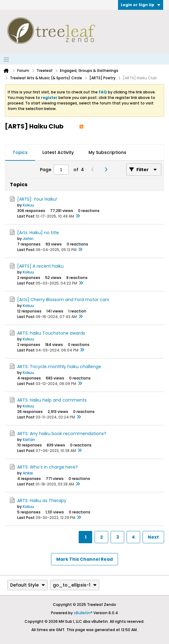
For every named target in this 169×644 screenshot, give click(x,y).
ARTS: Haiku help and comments (52, 400)
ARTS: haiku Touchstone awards (51, 333)
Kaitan (29, 440)
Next (153, 537)
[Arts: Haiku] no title (38, 233)
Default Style (28, 585)
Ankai (28, 473)
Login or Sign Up (141, 5)
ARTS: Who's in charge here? (47, 467)
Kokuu (28, 205)
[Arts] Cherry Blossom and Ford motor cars (63, 300)
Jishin (28, 239)
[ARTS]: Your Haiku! (37, 199)
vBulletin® (83, 613)
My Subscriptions (107, 152)
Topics (20, 152)
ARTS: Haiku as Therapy (42, 501)
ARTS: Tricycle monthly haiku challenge (59, 367)
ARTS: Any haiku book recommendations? (62, 434)
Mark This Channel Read (84, 559)
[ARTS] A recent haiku (40, 266)
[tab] (20, 153)
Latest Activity (58, 152)
